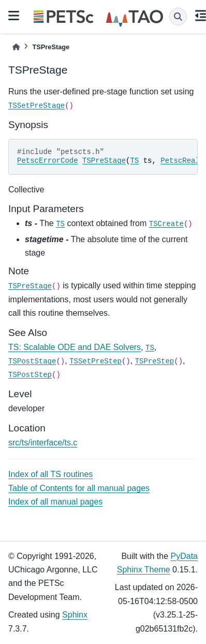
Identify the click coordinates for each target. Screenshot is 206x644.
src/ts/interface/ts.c (43, 443)
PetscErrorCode (48, 161)
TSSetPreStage (36, 106)
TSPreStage (104, 161)
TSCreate (166, 224)
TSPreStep (155, 361)
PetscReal (180, 161)
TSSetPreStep (95, 361)
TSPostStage (32, 361)
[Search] (178, 17)
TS (134, 161)
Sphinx (75, 615)
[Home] (16, 47)
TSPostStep (30, 375)
